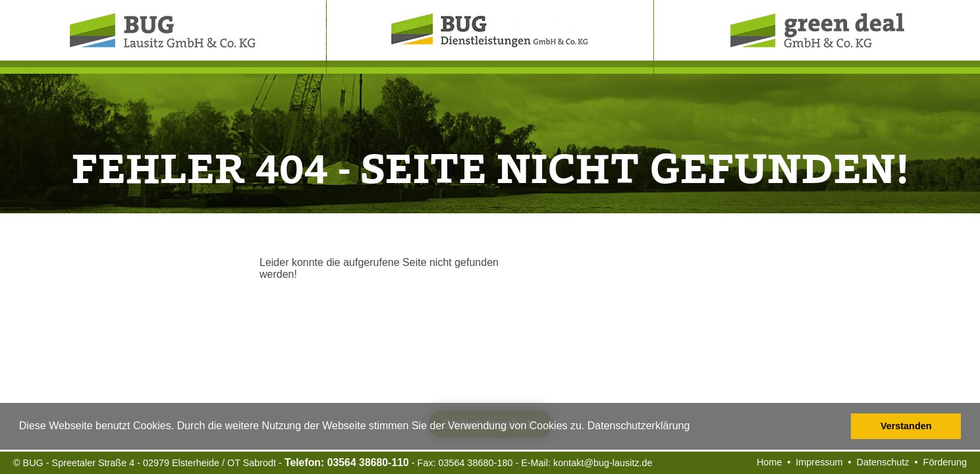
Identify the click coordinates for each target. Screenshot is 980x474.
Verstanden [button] (906, 426)
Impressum (819, 462)
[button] (695, 427)
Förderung (945, 462)
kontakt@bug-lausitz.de (603, 463)
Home (769, 462)
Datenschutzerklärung (639, 426)
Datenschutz (883, 462)
